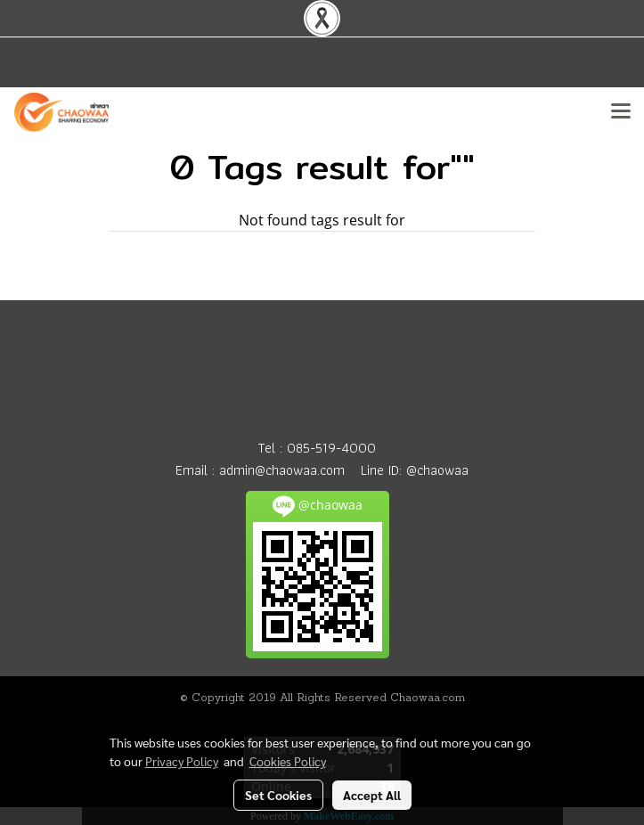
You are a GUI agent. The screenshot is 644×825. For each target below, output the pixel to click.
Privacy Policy (182, 761)
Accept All (372, 795)
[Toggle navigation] (621, 112)
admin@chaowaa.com (282, 470)
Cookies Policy (288, 761)
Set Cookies (278, 795)
